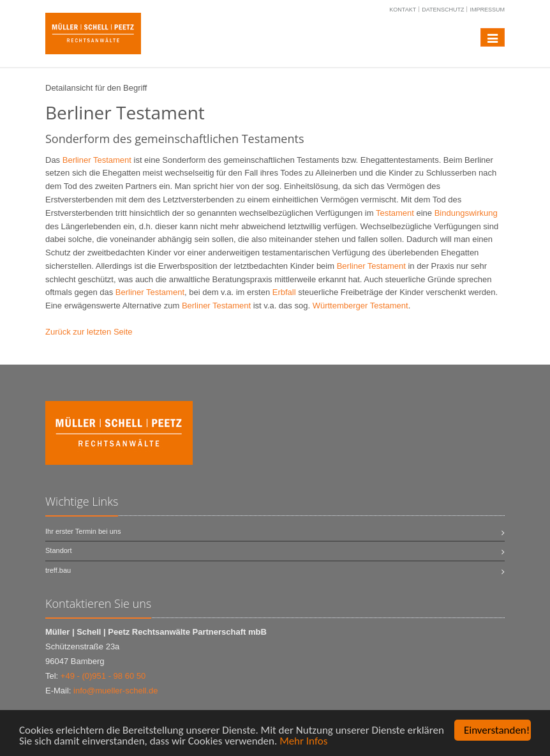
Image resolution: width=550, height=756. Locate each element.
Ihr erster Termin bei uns (83, 531)
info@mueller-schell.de (115, 691)
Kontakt (403, 10)
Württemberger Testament (360, 306)
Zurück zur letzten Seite (89, 332)
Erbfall (284, 292)
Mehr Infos (303, 741)
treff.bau (58, 570)
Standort (59, 550)
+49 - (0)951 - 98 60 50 (103, 676)
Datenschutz (443, 10)
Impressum (487, 10)
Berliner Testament (97, 160)
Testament (395, 213)
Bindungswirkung (466, 213)
